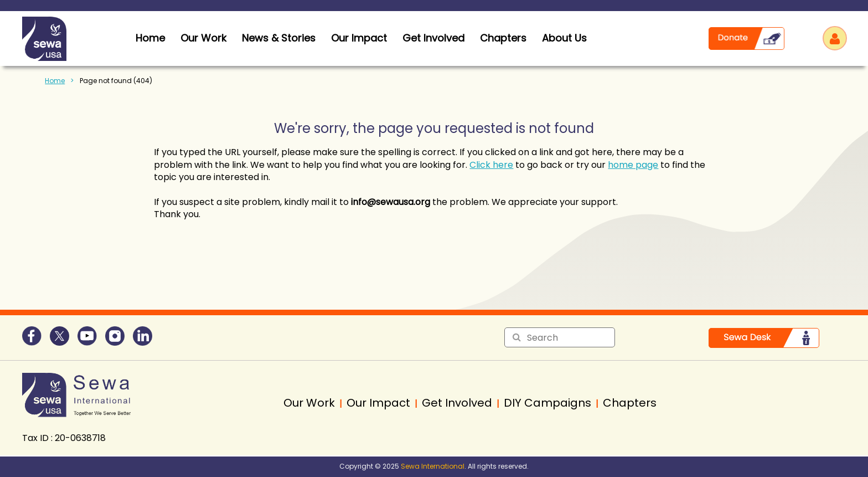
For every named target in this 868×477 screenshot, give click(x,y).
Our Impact (359, 38)
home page (633, 165)
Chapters (503, 38)
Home (55, 81)
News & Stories (279, 38)
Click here (491, 165)
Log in (835, 38)
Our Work (203, 38)
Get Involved (433, 38)
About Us (564, 38)
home (150, 38)
